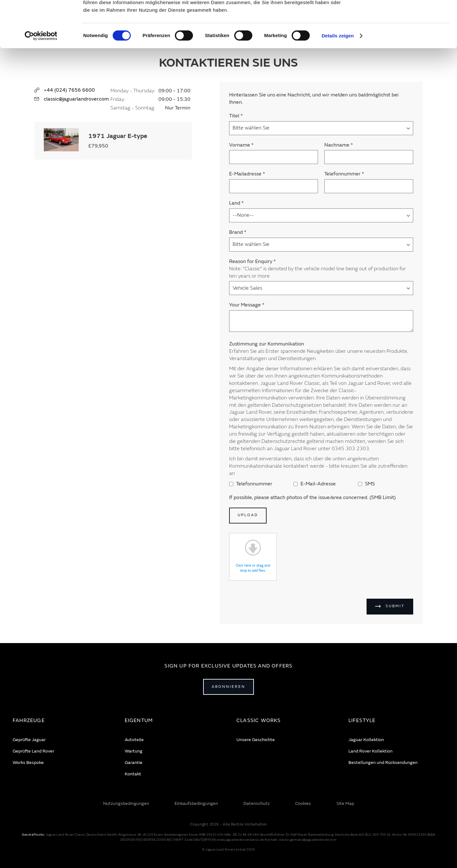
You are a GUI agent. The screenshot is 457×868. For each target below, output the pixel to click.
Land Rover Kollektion (371, 751)
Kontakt (133, 774)
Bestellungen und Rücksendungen (383, 763)
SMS (366, 484)
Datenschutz (257, 803)
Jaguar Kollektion (366, 740)
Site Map (345, 803)
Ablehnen (404, 34)
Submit (395, 606)
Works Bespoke (28, 763)
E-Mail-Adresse (315, 484)
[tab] (61, 721)
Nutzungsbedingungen (126, 803)
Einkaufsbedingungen (196, 803)
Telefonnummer (251, 484)
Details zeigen (338, 79)
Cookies (303, 803)
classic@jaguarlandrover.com (76, 99)
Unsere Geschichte (256, 740)
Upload (248, 515)
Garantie (134, 763)
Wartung (134, 751)
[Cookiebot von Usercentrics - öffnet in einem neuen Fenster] (41, 79)
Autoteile (134, 740)
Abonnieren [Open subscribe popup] (228, 687)
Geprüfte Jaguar (29, 740)
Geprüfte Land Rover (33, 751)
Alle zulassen (404, 15)
